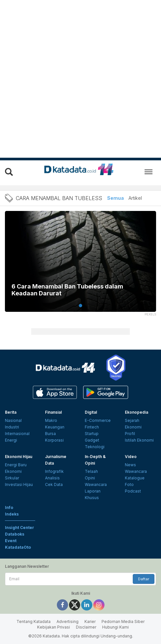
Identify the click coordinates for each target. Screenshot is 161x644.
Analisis (52, 478)
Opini (90, 478)
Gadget (92, 440)
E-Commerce (98, 420)
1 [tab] (80, 306)
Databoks (15, 534)
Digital (91, 412)
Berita (11, 412)
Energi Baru (16, 465)
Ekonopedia (137, 412)
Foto (129, 484)
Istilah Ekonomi (139, 440)
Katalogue (135, 478)
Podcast (133, 491)
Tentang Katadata (34, 621)
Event (11, 541)
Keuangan (55, 427)
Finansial (53, 412)
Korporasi (54, 440)
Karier (90, 621)
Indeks (12, 514)
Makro (51, 420)
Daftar (144, 579)
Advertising (68, 621)
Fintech (92, 427)
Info (9, 507)
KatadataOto (18, 547)
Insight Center (20, 528)
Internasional (17, 434)
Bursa (50, 434)
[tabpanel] (80, 265)
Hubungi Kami (115, 627)
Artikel (135, 198)
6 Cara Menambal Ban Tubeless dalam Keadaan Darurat (67, 290)
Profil (130, 434)
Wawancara (96, 484)
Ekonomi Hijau (19, 457)
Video (131, 457)
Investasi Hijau (19, 484)
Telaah (91, 471)
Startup (92, 434)
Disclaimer (86, 627)
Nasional (13, 420)
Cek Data (54, 484)
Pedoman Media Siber (123, 621)
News (130, 465)
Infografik (54, 471)
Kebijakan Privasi (54, 627)
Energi (11, 440)
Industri (12, 427)
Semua (115, 198)
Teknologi (95, 447)
